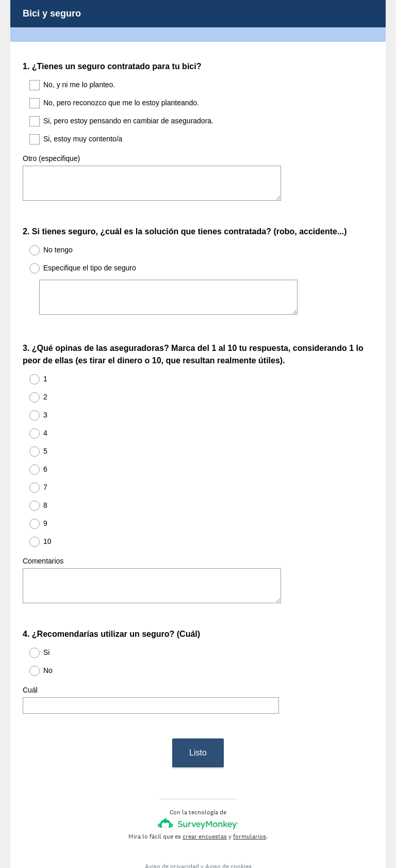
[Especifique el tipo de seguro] (168, 288)
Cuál (30, 662)
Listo (198, 716)
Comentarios (43, 542)
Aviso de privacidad (172, 829)
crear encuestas (205, 799)
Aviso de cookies (228, 829)
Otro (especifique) (51, 158)
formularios (250, 799)
